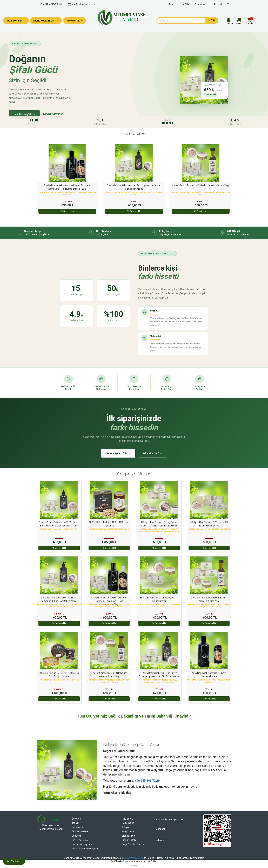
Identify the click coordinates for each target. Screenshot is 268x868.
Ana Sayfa (127, 819)
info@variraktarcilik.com (81, 4)
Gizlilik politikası (80, 840)
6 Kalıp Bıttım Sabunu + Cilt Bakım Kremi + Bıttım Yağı (201, 185)
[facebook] (215, 4)
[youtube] (221, 4)
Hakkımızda (78, 827)
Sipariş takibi (129, 836)
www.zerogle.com (133, 858)
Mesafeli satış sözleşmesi (86, 849)
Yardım (200, 4)
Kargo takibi (128, 831)
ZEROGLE (134, 866)
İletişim (76, 823)
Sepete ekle (67, 211)
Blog (171, 4)
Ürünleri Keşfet (24, 114)
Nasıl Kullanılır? (46, 21)
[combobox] (181, 20)
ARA (212, 20)
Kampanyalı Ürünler (53, 114)
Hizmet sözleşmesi (82, 844)
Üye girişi (76, 819)
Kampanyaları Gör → (118, 453)
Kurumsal (75, 21)
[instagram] (228, 4)
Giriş (185, 4)
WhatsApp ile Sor (153, 453)
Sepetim (76, 836)
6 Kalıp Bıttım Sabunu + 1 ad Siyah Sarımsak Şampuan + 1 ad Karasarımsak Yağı (109, 601)
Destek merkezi (80, 831)
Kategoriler (16, 21)
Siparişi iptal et (130, 840)
